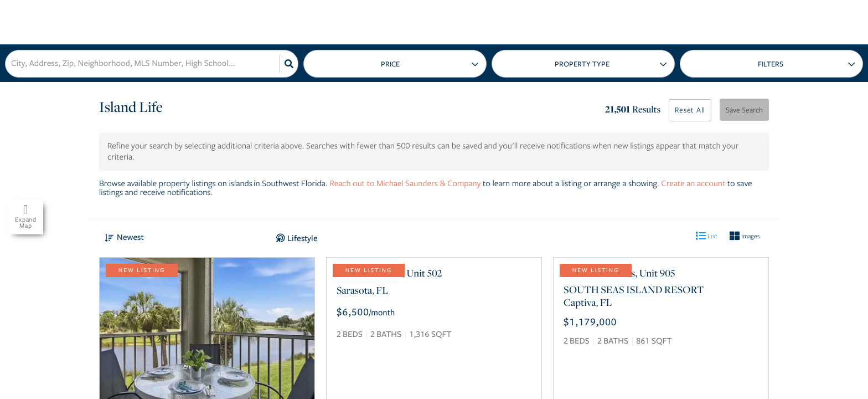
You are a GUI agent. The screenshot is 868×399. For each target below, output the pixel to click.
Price (390, 64)
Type (583, 64)
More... (771, 64)
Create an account (693, 183)
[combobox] (12, 64)
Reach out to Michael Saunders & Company (405, 183)
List (707, 236)
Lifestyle (303, 238)
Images (745, 236)
